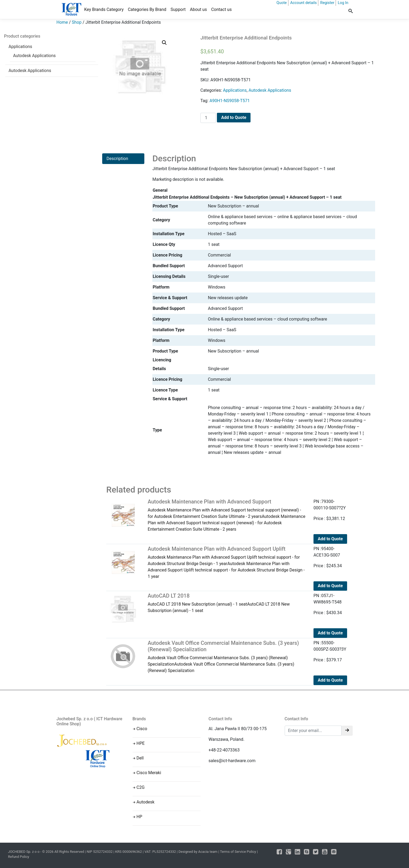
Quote (281, 3)
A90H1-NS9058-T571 (230, 101)
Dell (140, 758)
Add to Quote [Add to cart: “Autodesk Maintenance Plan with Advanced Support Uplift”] (330, 586)
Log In (343, 3)
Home (62, 22)
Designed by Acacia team (198, 852)
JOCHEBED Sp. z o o (24, 852)
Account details (304, 3)
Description (117, 159)
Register (327, 3)
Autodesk (146, 802)
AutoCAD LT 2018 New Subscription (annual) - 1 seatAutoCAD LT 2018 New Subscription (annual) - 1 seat (227, 603)
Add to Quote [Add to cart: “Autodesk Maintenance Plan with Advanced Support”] (330, 539)
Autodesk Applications (34, 56)
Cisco (142, 729)
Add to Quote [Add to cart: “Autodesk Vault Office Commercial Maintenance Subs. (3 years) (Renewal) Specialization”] (330, 680)
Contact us (221, 9)
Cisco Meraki (149, 773)
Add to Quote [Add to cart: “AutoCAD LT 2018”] (330, 633)
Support (178, 9)
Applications (20, 47)
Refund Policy (19, 857)
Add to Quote (234, 117)
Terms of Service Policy (238, 852)
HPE (141, 743)
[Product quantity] (208, 118)
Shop (77, 22)
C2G (141, 787)
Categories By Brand (147, 9)
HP (140, 817)
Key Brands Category (104, 9)
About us (198, 9)
